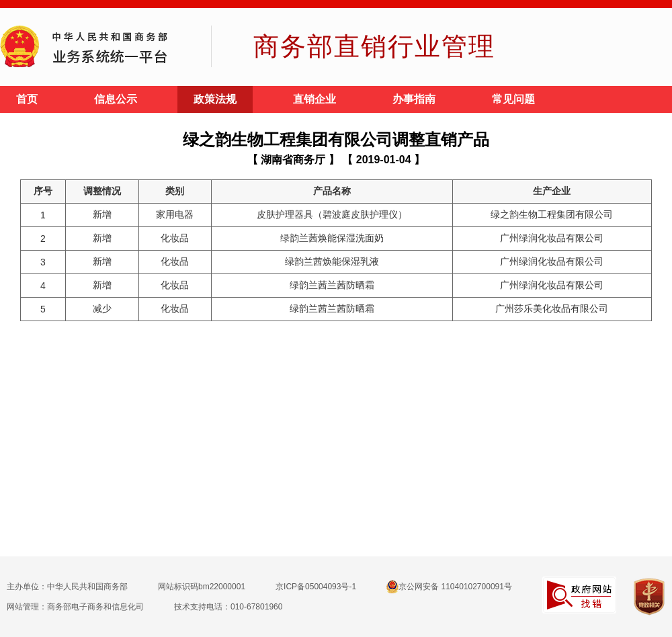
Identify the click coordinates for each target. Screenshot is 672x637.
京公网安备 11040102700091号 (449, 587)
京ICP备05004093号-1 (316, 587)
